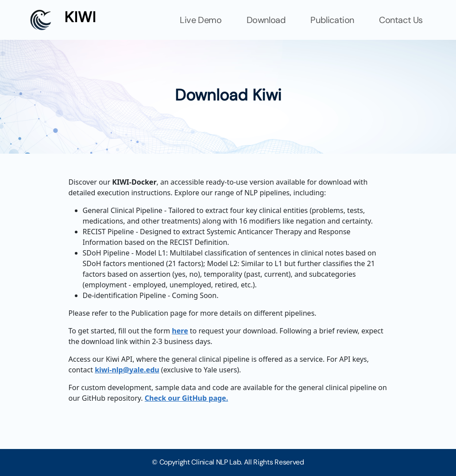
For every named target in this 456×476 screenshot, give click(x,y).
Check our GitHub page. (186, 398)
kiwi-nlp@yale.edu (127, 370)
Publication (332, 20)
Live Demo (201, 20)
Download (266, 20)
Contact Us (401, 20)
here (180, 331)
